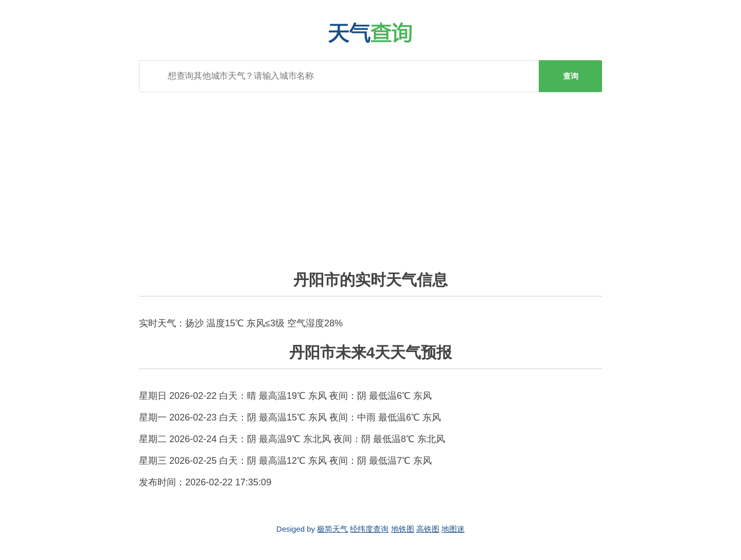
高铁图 (428, 529)
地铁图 (403, 529)
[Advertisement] (370, 174)
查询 (571, 76)
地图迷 (453, 529)
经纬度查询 (369, 529)
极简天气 (332, 529)
